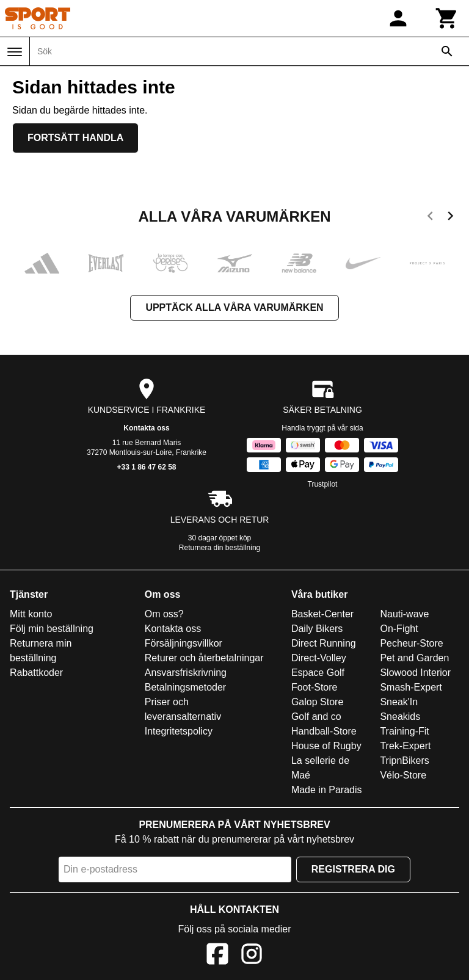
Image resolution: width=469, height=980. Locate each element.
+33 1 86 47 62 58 (146, 467)
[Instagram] (252, 956)
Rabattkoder (36, 673)
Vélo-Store (403, 775)
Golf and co (316, 717)
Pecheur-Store (411, 643)
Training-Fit (404, 731)
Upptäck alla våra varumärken (234, 307)
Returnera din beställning (220, 548)
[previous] (430, 218)
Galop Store (317, 702)
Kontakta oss (146, 428)
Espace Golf (318, 673)
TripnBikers (404, 760)
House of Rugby (326, 746)
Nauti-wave (404, 614)
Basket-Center (322, 614)
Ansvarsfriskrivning (186, 673)
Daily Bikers (317, 629)
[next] (450, 218)
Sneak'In (399, 702)
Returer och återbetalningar (204, 658)
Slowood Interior (415, 673)
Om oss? (164, 614)
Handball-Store (324, 731)
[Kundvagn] (447, 18)
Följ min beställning (52, 629)
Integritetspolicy (179, 731)
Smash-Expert (411, 687)
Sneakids (400, 717)
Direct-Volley (319, 658)
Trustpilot (323, 484)
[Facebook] (217, 956)
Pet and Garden (414, 658)
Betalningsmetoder (185, 687)
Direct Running (324, 643)
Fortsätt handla (75, 138)
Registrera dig (353, 869)
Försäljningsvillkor (184, 643)
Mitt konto (31, 614)
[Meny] (15, 52)
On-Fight (399, 629)
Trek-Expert (405, 746)
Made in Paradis (327, 790)
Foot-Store (314, 687)
